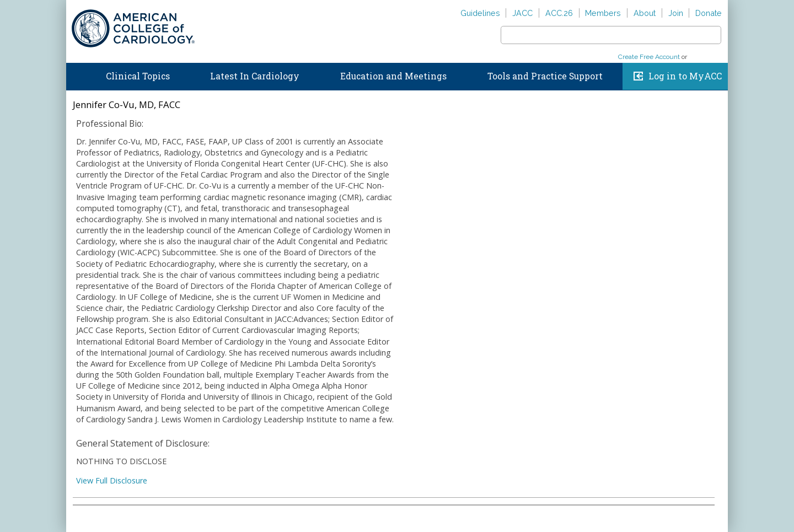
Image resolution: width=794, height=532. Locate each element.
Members (603, 13)
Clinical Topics (138, 76)
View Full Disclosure (112, 480)
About (645, 13)
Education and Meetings (393, 76)
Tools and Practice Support (545, 76)
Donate (709, 13)
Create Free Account (649, 57)
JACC (522, 13)
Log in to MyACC (685, 76)
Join (676, 13)
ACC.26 (559, 13)
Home (77, 74)
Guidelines (480, 13)
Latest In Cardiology (255, 76)
